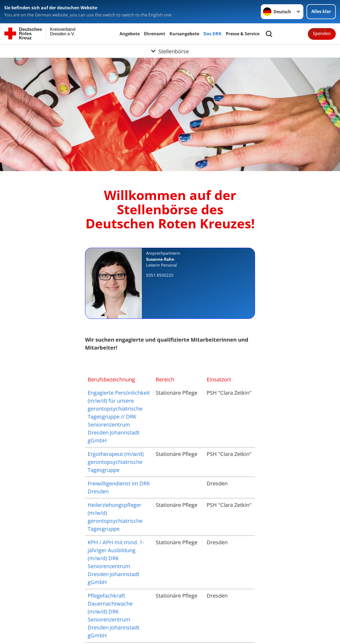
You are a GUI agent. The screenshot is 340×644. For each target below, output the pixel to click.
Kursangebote (184, 34)
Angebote (130, 34)
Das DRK (212, 34)
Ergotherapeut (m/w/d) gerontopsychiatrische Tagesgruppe (116, 462)
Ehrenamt (155, 34)
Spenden (322, 33)
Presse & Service (243, 34)
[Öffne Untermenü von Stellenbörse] (170, 51)
